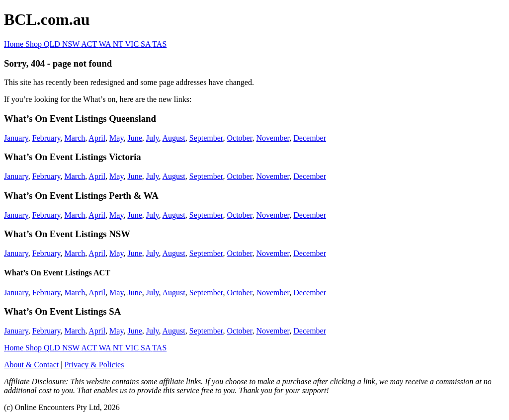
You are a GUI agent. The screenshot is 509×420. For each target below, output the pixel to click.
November (273, 138)
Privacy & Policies (94, 365)
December (310, 138)
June (134, 138)
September (206, 138)
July (153, 138)
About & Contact (31, 365)
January (16, 138)
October (240, 138)
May (116, 138)
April (97, 138)
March (75, 138)
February (46, 138)
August (174, 138)
